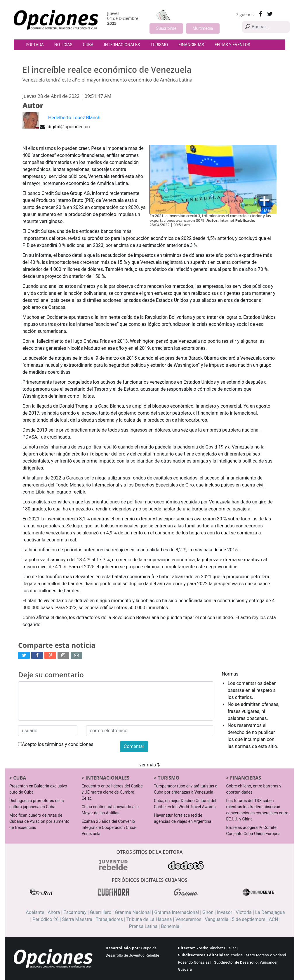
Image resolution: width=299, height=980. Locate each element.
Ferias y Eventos (232, 45)
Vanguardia (217, 919)
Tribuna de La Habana (149, 919)
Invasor (225, 912)
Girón (208, 912)
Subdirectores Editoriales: (204, 955)
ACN (273, 919)
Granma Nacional (133, 912)
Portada (35, 45)
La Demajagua (270, 912)
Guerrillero (101, 912)
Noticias (63, 45)
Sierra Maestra (77, 919)
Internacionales (122, 45)
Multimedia (203, 28)
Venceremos (188, 919)
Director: (187, 948)
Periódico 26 (45, 919)
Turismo (159, 45)
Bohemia (170, 926)
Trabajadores (109, 919)
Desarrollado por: (123, 948)
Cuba (88, 45)
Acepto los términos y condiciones (56, 744)
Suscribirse (166, 28)
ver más (149, 765)
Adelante (35, 912)
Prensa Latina (143, 926)
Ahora (54, 912)
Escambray (75, 912)
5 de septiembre (249, 919)
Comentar (134, 746)
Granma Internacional (177, 912)
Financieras (191, 45)
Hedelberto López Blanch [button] (74, 118)
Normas (230, 674)
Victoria (244, 912)
